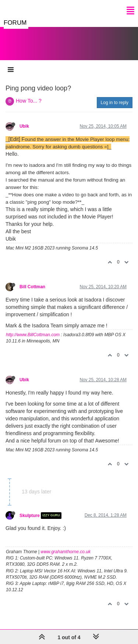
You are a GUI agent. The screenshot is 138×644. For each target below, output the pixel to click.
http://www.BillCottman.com (33, 335)
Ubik (24, 126)
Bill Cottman (32, 287)
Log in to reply (115, 103)
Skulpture (30, 516)
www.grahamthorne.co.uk (66, 552)
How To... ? (29, 101)
